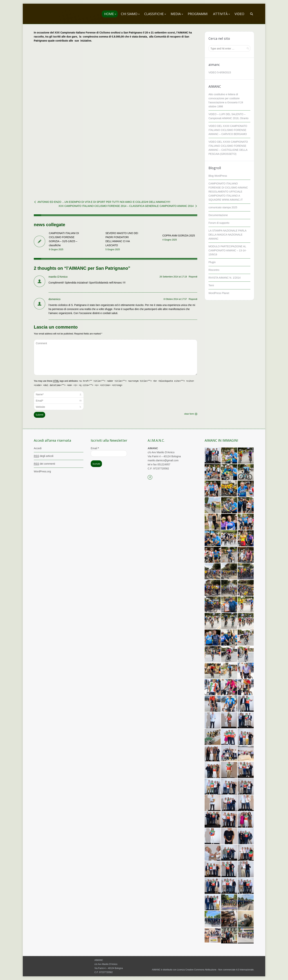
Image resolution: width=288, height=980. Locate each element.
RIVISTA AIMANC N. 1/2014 (225, 278)
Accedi (38, 448)
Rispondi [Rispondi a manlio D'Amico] (193, 277)
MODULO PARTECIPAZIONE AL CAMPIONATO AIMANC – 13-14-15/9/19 (227, 250)
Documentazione (218, 215)
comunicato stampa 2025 (223, 207)
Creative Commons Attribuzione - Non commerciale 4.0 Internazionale (219, 970)
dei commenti (44, 464)
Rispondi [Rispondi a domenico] (193, 299)
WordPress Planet (219, 293)
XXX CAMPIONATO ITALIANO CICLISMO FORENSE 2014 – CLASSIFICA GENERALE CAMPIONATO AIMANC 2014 (126, 206)
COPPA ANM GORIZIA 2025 (179, 236)
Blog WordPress (218, 176)
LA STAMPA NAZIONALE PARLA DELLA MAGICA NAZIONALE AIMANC (227, 235)
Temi (211, 285)
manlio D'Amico (58, 277)
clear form (189, 414)
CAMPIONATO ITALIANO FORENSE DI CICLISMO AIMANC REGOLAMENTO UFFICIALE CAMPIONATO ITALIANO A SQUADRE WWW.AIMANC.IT (228, 192)
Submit (39, 415)
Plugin (212, 262)
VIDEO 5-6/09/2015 (220, 72)
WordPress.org (42, 471)
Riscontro (214, 270)
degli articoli (44, 456)
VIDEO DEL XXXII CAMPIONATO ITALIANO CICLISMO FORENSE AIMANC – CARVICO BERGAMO (228, 130)
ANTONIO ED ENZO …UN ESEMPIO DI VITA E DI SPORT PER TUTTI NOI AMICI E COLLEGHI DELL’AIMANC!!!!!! (104, 202)
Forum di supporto (219, 223)
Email (95, 448)
